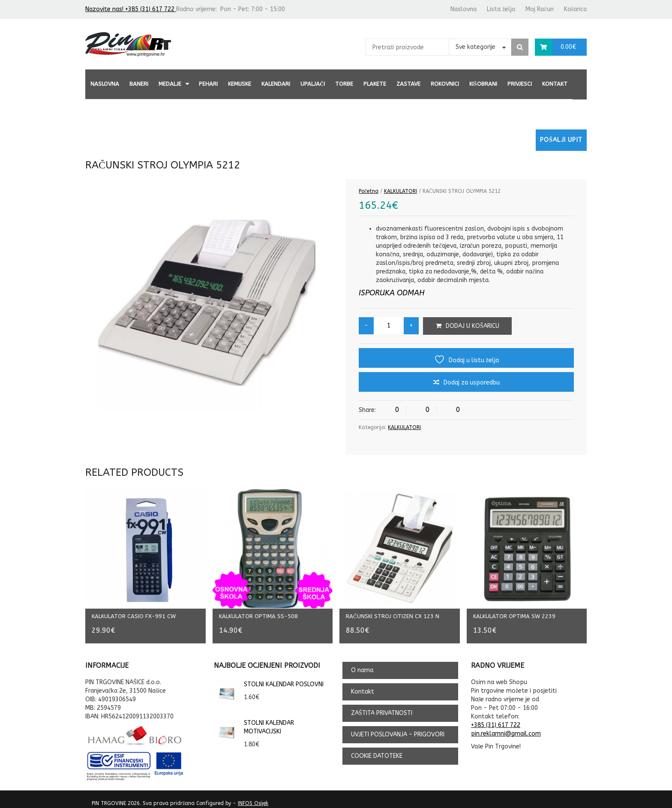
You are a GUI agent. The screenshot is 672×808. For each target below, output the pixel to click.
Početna (368, 191)
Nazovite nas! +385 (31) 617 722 (131, 9)
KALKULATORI (400, 191)
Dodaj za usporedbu (472, 383)
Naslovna (463, 9)
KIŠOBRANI (483, 84)
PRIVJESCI (520, 84)
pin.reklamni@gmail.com (506, 728)
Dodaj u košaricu (472, 326)
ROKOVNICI (445, 84)
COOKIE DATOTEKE (377, 750)
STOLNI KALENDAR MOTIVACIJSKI (254, 721)
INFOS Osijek (253, 797)
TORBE (344, 84)
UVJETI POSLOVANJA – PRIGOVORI (398, 728)
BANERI (139, 84)
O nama (362, 664)
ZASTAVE (408, 84)
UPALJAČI (313, 84)
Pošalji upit (561, 140)
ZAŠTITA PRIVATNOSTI (382, 707)
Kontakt (555, 84)
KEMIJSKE (240, 84)
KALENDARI (276, 84)
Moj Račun (539, 9)
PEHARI (208, 84)
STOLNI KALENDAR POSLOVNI (269, 679)
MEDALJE (170, 84)
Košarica (575, 9)
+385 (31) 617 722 (496, 719)
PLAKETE (375, 84)
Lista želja (501, 9)
